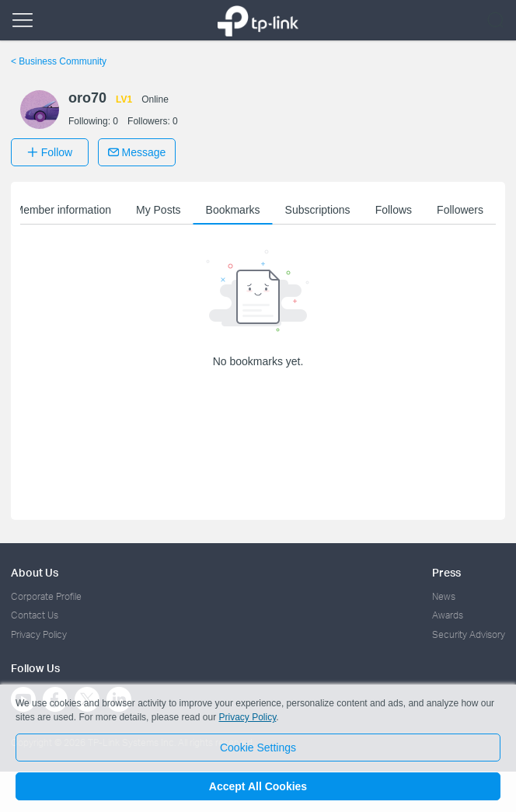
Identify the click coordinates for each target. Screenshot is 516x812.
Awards (448, 615)
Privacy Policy (39, 634)
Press (446, 572)
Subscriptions (318, 210)
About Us (35, 572)
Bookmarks (233, 210)
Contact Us (35, 615)
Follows (394, 210)
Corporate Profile (46, 596)
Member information (63, 210)
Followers (460, 210)
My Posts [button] (159, 210)
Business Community (59, 61)
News (444, 596)
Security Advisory (469, 634)
